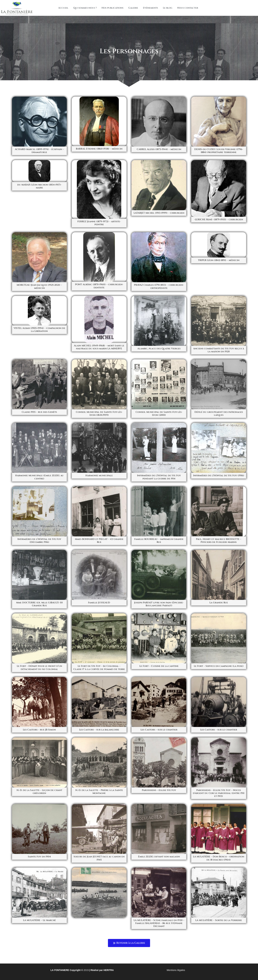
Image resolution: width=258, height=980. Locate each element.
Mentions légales (176, 970)
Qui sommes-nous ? (85, 8)
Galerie (133, 8)
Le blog (168, 8)
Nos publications (112, 8)
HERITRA (109, 970)
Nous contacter (188, 8)
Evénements (150, 8)
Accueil (63, 8)
